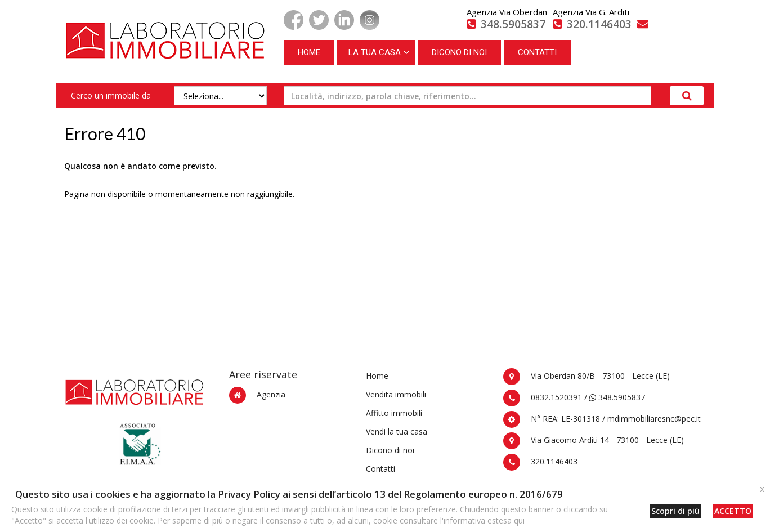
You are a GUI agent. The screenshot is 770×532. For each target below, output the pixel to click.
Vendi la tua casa (397, 432)
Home (377, 376)
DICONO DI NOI (459, 52)
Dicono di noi (390, 450)
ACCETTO (733, 511)
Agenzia (271, 394)
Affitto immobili (394, 413)
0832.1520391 (556, 397)
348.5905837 (617, 397)
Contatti (380, 469)
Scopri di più (675, 511)
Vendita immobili (396, 394)
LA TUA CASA (375, 52)
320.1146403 (554, 461)
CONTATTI (537, 52)
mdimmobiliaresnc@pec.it (654, 419)
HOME (309, 52)
